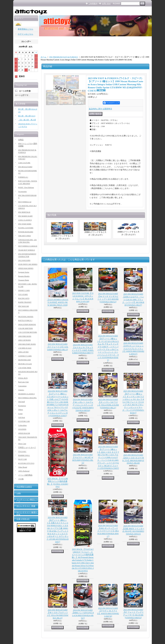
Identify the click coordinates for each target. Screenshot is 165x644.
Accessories (22, 191)
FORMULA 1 (23, 177)
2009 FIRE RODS (25, 336)
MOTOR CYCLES (25, 364)
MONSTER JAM (24, 360)
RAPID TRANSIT (25, 302)
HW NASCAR (24, 306)
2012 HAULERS (24, 260)
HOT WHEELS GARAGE (28, 246)
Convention (22, 386)
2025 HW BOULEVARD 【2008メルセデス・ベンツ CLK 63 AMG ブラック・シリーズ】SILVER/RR (133, 299)
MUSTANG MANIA (26, 317)
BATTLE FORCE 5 (25, 320)
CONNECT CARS (25, 356)
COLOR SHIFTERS (26, 328)
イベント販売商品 (25, 475)
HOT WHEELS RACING (27, 398)
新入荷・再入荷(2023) (27, 116)
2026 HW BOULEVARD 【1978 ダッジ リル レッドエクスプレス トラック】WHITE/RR (133, 349)
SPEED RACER (24, 433)
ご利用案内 (93, 4)
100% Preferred (24, 471)
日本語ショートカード (27, 447)
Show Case (22, 444)
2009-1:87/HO (23, 352)
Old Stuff (22, 402)
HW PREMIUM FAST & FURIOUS (64, 57)
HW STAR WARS (25, 224)
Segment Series (24, 272)
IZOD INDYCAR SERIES (28, 264)
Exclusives (22, 406)
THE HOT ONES (24, 236)
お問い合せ (106, 4)
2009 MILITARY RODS (27, 344)
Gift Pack (22, 417)
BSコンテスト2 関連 (26, 506)
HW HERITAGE (24, 212)
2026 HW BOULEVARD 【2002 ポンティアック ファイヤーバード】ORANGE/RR (108, 531)
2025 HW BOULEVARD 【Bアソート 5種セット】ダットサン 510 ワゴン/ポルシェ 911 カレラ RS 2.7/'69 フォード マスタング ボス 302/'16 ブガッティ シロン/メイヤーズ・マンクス (133, 402)
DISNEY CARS (24, 290)
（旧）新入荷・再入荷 (27, 120)
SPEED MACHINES (26, 268)
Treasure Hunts (24, 280)
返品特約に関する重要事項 (100, 109)
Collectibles (22, 425)
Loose (20, 414)
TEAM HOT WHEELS (27, 250)
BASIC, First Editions (26, 187)
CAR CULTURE (24, 163)
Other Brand (23, 467)
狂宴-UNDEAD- (23, 519)
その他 (21, 479)
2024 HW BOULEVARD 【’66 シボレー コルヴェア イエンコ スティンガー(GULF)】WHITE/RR (83, 405)
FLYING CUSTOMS (26, 228)
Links (19, 493)
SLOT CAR (22, 459)
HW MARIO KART (25, 216)
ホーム (44, 57)
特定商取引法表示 (24, 487)
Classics (21, 390)
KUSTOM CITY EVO (26, 463)
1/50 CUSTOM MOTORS (28, 332)
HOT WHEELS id (25, 202)
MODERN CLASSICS (26, 394)
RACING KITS (24, 298)
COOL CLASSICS (25, 220)
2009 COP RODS (24, 340)
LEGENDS (22, 429)
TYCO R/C (22, 451)
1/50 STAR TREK (25, 368)
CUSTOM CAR (24, 421)
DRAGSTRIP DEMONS (27, 324)
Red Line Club (23, 382)
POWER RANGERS (26, 232)
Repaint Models (24, 276)
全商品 (21, 140)
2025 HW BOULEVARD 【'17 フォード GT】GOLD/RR (58, 347)
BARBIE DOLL (24, 455)
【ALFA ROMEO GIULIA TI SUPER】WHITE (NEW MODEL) (58, 302)
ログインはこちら (25, 34)
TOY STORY (23, 294)
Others (21, 409)
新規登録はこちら (25, 29)
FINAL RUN (23, 378)
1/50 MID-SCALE (25, 348)
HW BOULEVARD (25, 167)
